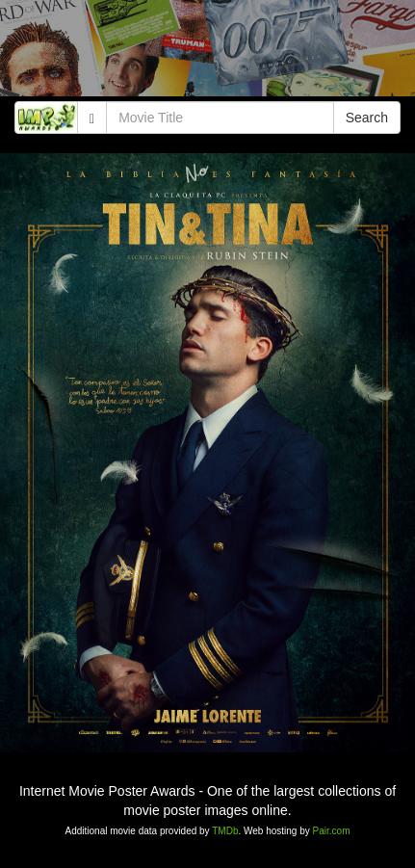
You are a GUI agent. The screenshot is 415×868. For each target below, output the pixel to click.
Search (367, 118)
